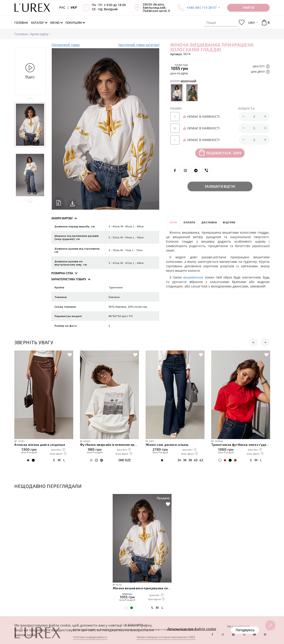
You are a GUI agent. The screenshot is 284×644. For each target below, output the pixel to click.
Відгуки (229, 222)
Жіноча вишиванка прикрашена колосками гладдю (142, 588)
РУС (62, 8)
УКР (74, 8)
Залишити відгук (220, 186)
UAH (251, 23)
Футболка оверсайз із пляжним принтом (109, 445)
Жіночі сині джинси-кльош (167, 445)
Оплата (189, 222)
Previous (30, 99)
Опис (174, 222)
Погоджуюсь (245, 630)
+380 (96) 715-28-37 (202, 8)
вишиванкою (193, 277)
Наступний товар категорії (139, 45)
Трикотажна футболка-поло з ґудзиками (241, 445)
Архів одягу (39, 34)
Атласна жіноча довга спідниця (40, 445)
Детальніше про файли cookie (192, 629)
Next (30, 201)
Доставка (209, 222)
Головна (21, 34)
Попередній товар (66, 45)
